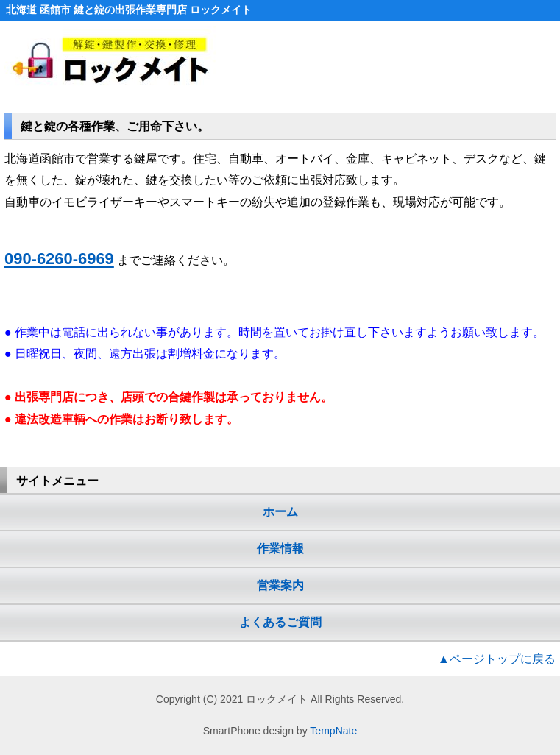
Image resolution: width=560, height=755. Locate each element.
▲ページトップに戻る (497, 659)
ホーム (280, 511)
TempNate (333, 731)
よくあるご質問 (280, 622)
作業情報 (280, 548)
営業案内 (280, 585)
